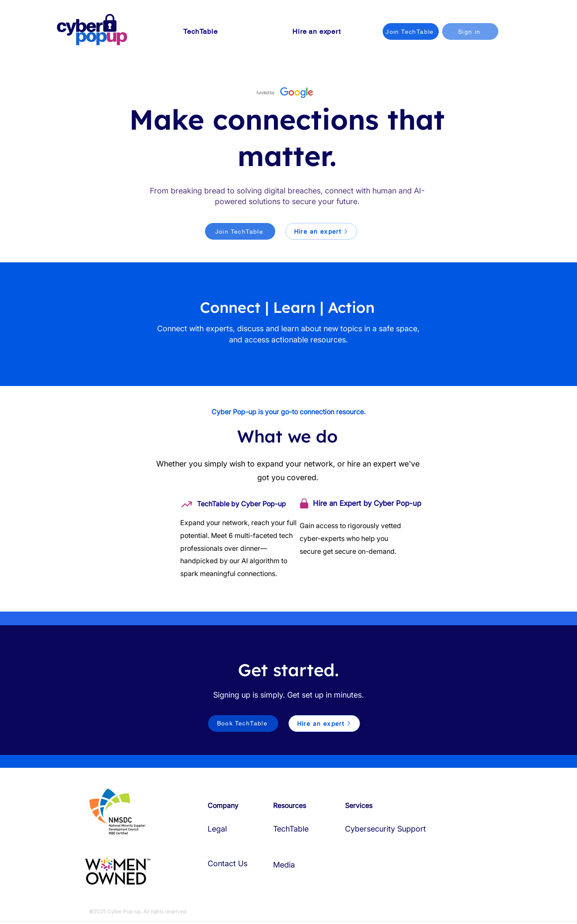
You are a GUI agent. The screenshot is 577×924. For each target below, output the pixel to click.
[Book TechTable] (243, 723)
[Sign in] (470, 31)
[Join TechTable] (411, 31)
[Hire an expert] (321, 231)
